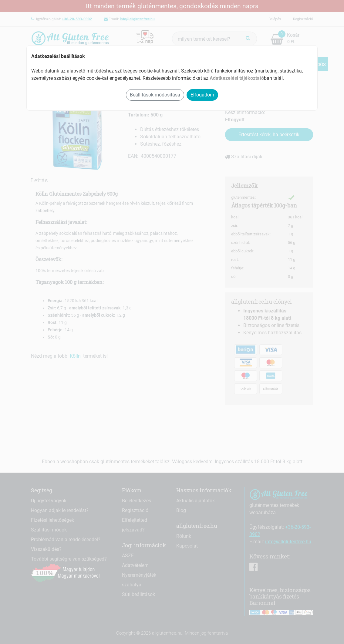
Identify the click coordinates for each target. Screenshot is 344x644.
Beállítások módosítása (155, 95)
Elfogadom (202, 95)
